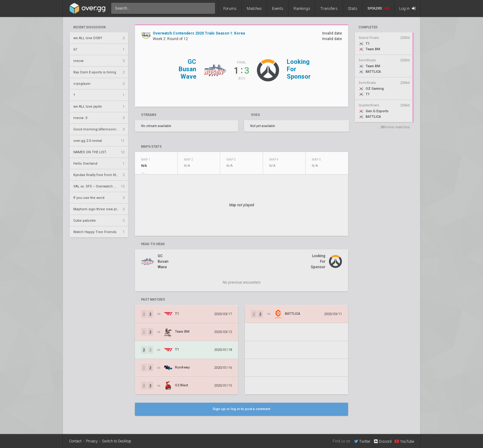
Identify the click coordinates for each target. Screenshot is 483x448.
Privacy (92, 441)
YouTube (404, 441)
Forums (230, 8)
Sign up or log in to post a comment (241, 409)
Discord (382, 442)
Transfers (329, 8)
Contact (75, 441)
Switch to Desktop (117, 441)
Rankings (302, 8)
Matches (254, 8)
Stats (353, 8)
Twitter (362, 441)
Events (278, 8)
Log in (407, 8)
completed (368, 27)
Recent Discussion (89, 27)
